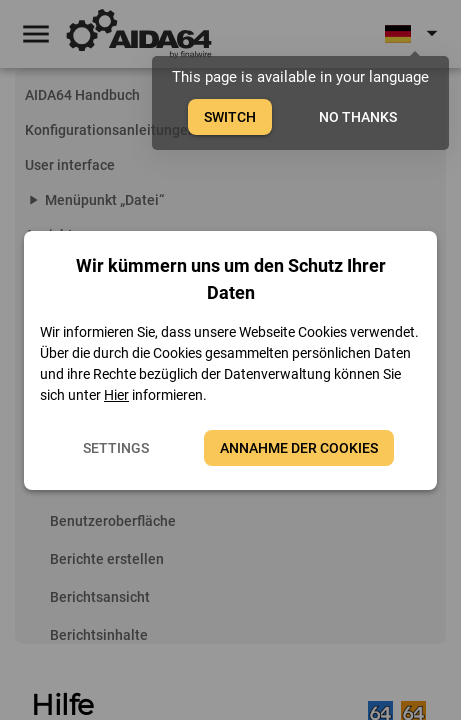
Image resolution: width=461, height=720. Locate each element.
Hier (116, 395)
